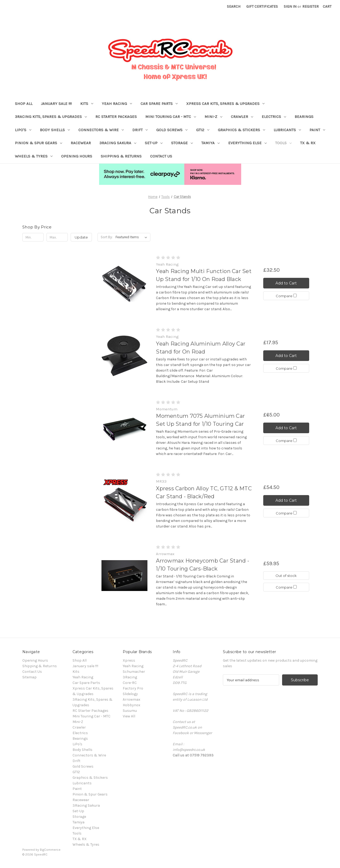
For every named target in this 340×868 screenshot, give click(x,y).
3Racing (130, 677)
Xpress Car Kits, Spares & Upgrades (225, 104)
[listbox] (132, 237)
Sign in (290, 7)
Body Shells (55, 130)
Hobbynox (131, 705)
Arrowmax (131, 699)
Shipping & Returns (121, 156)
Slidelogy (130, 694)
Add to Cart (286, 283)
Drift (140, 130)
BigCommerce (50, 850)
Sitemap (29, 677)
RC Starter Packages (116, 117)
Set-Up (154, 143)
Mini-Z (213, 117)
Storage (182, 143)
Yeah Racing (117, 104)
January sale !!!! (56, 104)
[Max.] (57, 237)
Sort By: (107, 237)
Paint (317, 130)
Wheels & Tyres (34, 156)
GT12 (203, 130)
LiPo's (23, 130)
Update (81, 237)
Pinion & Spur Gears (39, 143)
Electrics (274, 117)
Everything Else (247, 143)
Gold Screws (172, 130)
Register (311, 7)
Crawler (242, 117)
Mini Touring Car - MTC (171, 117)
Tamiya (211, 143)
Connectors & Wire (101, 130)
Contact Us (161, 156)
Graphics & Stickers (241, 130)
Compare (286, 296)
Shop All (24, 104)
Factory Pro (133, 688)
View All (129, 716)
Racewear (81, 143)
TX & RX (308, 143)
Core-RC (130, 683)
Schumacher (134, 672)
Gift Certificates (262, 7)
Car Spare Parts (159, 104)
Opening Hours (77, 156)
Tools (283, 143)
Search (234, 7)
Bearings (304, 117)
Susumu (130, 711)
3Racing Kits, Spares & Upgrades (51, 117)
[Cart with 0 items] (327, 7)
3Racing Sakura (118, 143)
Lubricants (287, 130)
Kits (87, 104)
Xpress (129, 660)
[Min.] (33, 237)
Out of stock (286, 576)
